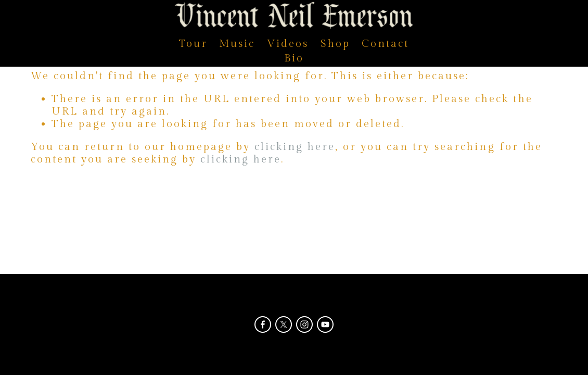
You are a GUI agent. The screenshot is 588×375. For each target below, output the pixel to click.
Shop (335, 44)
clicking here (295, 147)
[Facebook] (263, 324)
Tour (193, 44)
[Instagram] (304, 324)
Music (237, 44)
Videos (288, 44)
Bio (294, 58)
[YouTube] (325, 324)
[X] (284, 324)
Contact (385, 44)
